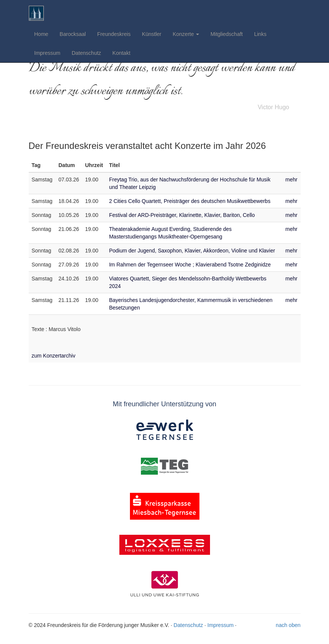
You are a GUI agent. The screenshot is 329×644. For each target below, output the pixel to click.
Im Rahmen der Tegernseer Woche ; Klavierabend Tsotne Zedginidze (190, 265)
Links (260, 34)
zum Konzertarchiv (54, 356)
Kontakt (121, 53)
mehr (292, 180)
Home (41, 34)
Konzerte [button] (186, 34)
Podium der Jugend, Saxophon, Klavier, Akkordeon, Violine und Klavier (192, 251)
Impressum (47, 53)
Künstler (152, 34)
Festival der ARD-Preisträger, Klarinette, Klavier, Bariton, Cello (182, 215)
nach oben (288, 625)
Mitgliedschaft (227, 34)
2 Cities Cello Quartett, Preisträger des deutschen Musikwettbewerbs (190, 201)
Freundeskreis (114, 34)
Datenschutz (86, 53)
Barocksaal (73, 34)
